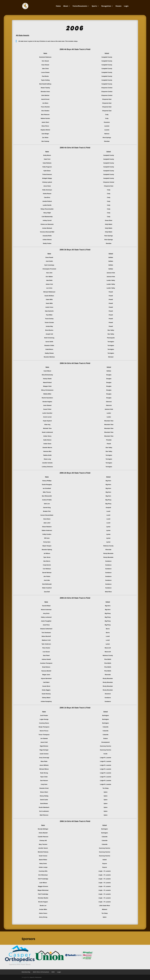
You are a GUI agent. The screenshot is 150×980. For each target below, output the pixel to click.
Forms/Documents (80, 6)
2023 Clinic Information (41, 972)
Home (58, 6)
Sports (94, 6)
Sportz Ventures (36, 977)
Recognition (106, 6)
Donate (119, 6)
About (66, 6)
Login (126, 6)
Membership (26, 972)
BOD (53, 972)
